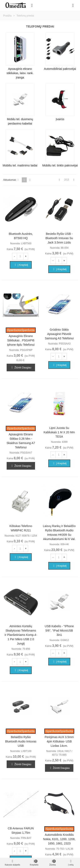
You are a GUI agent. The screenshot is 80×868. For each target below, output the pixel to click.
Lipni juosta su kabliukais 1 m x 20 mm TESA (59, 432)
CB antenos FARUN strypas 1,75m (21, 831)
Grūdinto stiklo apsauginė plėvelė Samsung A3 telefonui (59, 334)
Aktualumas (11, 180)
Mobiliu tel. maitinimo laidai (20, 165)
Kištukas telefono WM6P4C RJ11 (21, 528)
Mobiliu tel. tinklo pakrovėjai (60, 165)
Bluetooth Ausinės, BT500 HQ (21, 236)
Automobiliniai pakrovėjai (60, 69)
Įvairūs (60, 119)
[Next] (74, 180)
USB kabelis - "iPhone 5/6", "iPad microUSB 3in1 (59, 631)
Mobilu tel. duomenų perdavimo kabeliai (20, 121)
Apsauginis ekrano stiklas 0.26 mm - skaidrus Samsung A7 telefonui (21, 441)
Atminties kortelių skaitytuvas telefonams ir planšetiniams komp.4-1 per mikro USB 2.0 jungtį (21, 635)
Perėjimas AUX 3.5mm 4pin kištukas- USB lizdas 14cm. (59, 741)
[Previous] (59, 180)
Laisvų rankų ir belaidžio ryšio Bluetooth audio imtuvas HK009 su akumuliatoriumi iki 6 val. (59, 533)
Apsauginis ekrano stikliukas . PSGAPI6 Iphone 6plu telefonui (21, 340)
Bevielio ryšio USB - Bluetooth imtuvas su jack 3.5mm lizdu (59, 238)
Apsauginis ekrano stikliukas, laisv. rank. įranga (20, 73)
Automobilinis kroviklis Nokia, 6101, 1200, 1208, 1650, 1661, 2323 (59, 839)
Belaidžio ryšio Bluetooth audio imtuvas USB (21, 741)
